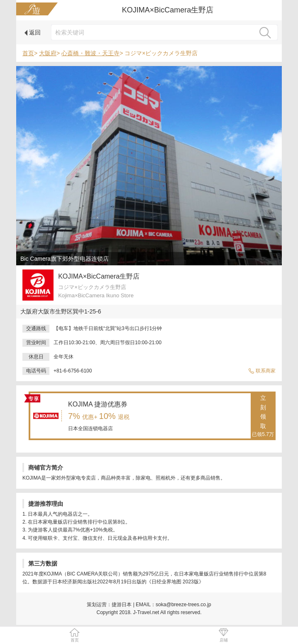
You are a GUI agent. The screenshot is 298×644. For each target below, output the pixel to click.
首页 (28, 53)
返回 (33, 32)
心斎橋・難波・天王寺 (90, 53)
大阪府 (48, 53)
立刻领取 (263, 416)
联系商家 (262, 371)
